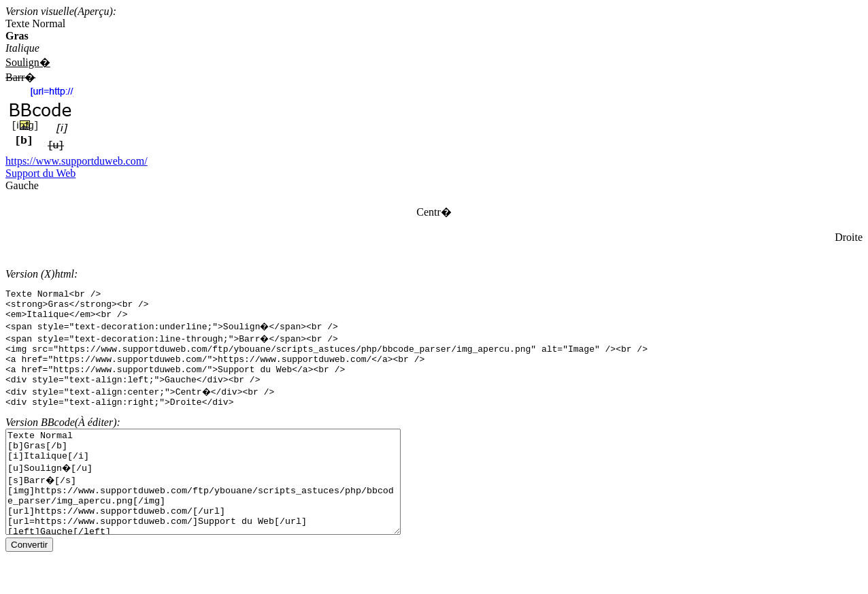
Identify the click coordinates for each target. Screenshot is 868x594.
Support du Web (40, 173)
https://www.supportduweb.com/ (77, 161)
